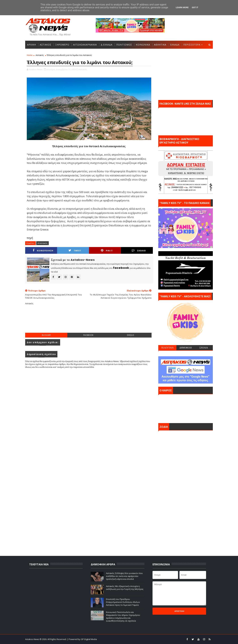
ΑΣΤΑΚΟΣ (46, 45)
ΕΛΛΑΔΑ (175, 45)
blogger (46, 335)
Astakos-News (32, 639)
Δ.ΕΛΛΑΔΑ (107, 45)
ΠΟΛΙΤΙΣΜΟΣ (124, 45)
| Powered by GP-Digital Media (82, 639)
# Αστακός (42, 243)
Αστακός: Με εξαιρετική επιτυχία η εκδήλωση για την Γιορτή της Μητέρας (125, 588)
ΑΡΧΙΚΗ (32, 45)
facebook (88, 335)
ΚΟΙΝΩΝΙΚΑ (143, 45)
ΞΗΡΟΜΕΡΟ (62, 45)
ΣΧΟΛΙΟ (139, 250)
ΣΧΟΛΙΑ (204, 348)
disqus (130, 335)
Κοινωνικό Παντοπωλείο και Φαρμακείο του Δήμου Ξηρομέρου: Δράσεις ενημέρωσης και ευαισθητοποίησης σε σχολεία (123, 617)
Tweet (75, 250)
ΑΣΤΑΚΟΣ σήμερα (186, 408)
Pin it (107, 250)
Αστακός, (83, 69)
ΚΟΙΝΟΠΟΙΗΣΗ (43, 250)
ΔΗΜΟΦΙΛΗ (185, 348)
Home (30, 55)
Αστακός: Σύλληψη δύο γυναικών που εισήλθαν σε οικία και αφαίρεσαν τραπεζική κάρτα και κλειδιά (124, 576)
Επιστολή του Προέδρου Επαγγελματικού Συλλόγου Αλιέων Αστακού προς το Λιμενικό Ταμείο (123, 602)
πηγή (30, 238)
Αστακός (40, 55)
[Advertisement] (89, 321)
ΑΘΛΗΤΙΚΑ (160, 45)
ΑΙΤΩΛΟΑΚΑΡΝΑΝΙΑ (85, 45)
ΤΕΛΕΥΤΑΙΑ (167, 348)
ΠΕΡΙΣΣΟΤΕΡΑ (192, 45)
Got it (195, 7)
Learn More (182, 7)
